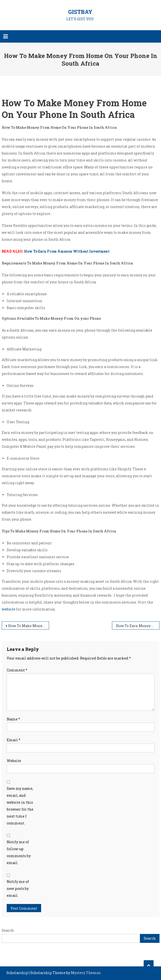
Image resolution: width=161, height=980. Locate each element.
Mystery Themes (86, 973)
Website (14, 761)
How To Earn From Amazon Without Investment (67, 251)
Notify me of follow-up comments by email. (19, 852)
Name (13, 719)
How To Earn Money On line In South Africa (138, 626)
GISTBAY (80, 12)
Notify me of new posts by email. (18, 888)
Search (8, 930)
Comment (17, 670)
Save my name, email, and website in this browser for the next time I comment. (20, 806)
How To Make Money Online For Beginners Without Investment (29, 626)
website (9, 609)
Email (13, 740)
